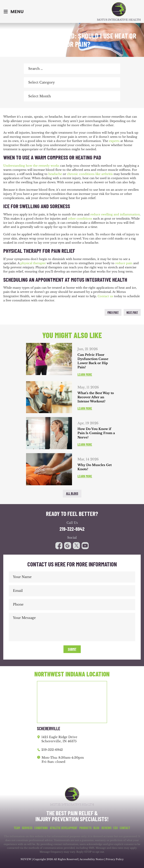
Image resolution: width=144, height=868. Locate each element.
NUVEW (26, 859)
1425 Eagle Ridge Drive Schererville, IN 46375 (59, 739)
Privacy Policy (115, 859)
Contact (125, 828)
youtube (76, 546)
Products (85, 828)
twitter (17, 312)
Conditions (41, 828)
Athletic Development (64, 828)
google (68, 546)
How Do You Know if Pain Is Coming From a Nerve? (96, 433)
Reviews (106, 828)
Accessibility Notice (92, 859)
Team (17, 828)
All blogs (72, 493)
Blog (96, 828)
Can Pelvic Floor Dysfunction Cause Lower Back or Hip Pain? (93, 361)
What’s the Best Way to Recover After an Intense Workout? (96, 397)
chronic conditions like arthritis (90, 174)
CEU (116, 828)
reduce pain (124, 263)
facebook (8, 312)
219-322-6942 (72, 529)
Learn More (85, 375)
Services (27, 828)
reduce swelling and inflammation (115, 214)
